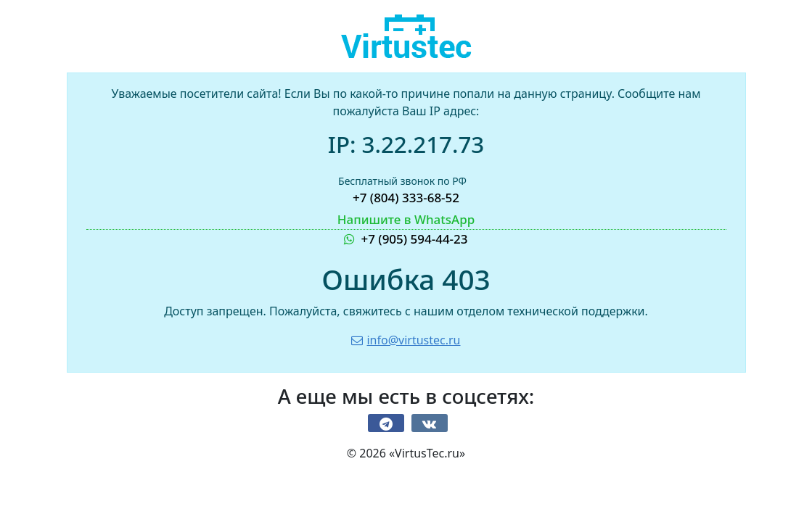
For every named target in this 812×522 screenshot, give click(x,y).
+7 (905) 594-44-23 (406, 229)
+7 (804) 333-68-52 (406, 198)
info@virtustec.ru (406, 340)
